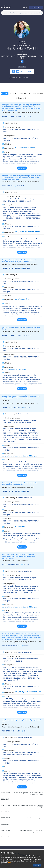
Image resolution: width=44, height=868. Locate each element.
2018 (27, 407)
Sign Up (36, 7)
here (10, 863)
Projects (5, 93)
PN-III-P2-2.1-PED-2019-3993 (12, 336)
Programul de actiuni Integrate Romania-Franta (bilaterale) (20, 727)
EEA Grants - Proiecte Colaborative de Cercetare (24, 182)
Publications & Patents (18, 93)
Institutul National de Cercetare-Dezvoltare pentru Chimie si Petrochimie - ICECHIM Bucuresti (20, 200)
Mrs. (9, 48)
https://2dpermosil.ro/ (22, 299)
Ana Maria (20, 48)
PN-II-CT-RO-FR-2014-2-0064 (12, 731)
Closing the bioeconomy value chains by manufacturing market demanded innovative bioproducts (21, 397)
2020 (18, 186)
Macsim (32, 48)
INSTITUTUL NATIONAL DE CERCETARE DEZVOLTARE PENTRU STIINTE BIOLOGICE (20, 660)
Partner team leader (25, 414)
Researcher (21, 54)
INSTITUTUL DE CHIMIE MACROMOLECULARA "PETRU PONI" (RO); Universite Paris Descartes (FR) (21, 754)
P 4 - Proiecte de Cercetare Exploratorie (22, 487)
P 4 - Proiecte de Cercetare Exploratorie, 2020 (24, 264)
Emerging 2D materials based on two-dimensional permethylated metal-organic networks (19, 261)
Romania (22, 41)
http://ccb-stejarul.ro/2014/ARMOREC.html (28, 692)
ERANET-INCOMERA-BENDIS (11, 565)
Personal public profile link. (20, 78)
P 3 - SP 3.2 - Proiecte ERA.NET (19, 561)
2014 (25, 646)
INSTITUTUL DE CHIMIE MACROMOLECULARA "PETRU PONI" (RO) (21, 139)
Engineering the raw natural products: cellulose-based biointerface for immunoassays (21, 484)
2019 (29, 491)
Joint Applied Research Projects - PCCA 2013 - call (25, 642)
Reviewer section (22, 98)
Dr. (22, 51)
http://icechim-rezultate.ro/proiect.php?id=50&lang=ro (19, 607)
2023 (29, 268)
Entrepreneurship (36, 93)
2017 (25, 491)
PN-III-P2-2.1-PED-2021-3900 (12, 117)
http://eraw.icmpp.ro (21, 526)
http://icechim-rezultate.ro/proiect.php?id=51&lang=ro (19, 456)
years (30, 71)
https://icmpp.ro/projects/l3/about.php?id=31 (17, 369)
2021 (29, 46)
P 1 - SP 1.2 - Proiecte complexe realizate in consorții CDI (20, 403)
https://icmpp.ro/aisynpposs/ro (25, 148)
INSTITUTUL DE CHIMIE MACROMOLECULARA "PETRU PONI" (22, 57)
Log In (25, 7)
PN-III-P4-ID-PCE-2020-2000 (11, 268)
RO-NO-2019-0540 (8, 186)
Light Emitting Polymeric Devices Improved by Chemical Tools (21, 328)
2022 (25, 117)
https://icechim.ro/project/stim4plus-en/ (28, 232)
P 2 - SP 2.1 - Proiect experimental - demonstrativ (25, 113)
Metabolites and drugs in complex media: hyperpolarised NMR (21, 721)
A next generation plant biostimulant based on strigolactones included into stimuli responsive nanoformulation (18, 556)
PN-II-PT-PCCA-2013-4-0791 (11, 646)
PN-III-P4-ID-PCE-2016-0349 (11, 491)
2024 (29, 117)
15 (27, 71)
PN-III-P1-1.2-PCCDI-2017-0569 (12, 407)
